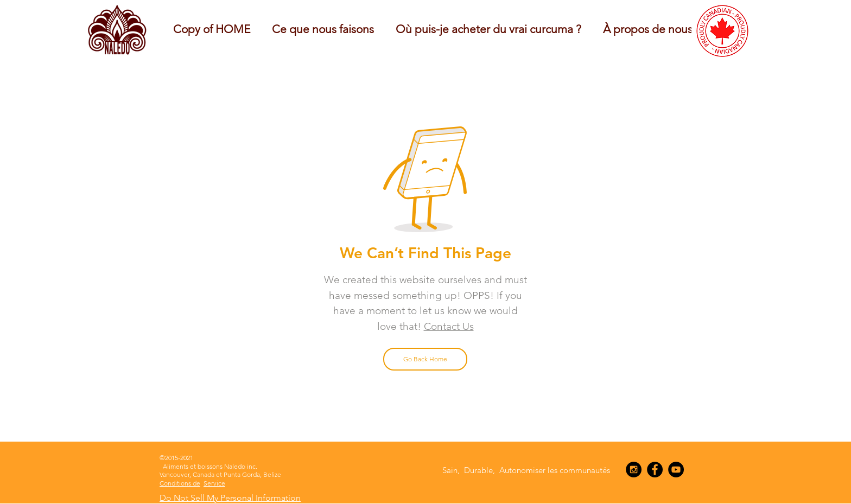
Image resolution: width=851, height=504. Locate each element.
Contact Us (449, 326)
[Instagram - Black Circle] (634, 470)
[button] (323, 29)
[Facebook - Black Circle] (655, 470)
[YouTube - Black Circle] (676, 470)
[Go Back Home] (425, 359)
